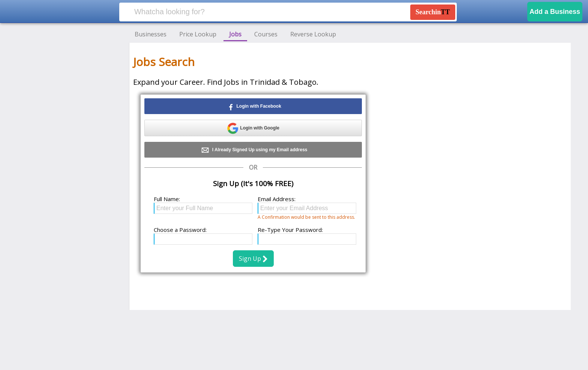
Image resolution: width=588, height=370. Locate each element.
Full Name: (167, 199)
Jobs (235, 34)
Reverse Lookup (313, 34)
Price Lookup (198, 34)
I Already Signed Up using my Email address (253, 150)
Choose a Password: (180, 230)
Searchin (433, 12)
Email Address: (277, 199)
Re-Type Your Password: (290, 230)
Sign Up (253, 259)
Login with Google (253, 128)
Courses (266, 34)
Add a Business (555, 12)
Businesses (151, 34)
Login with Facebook (253, 107)
